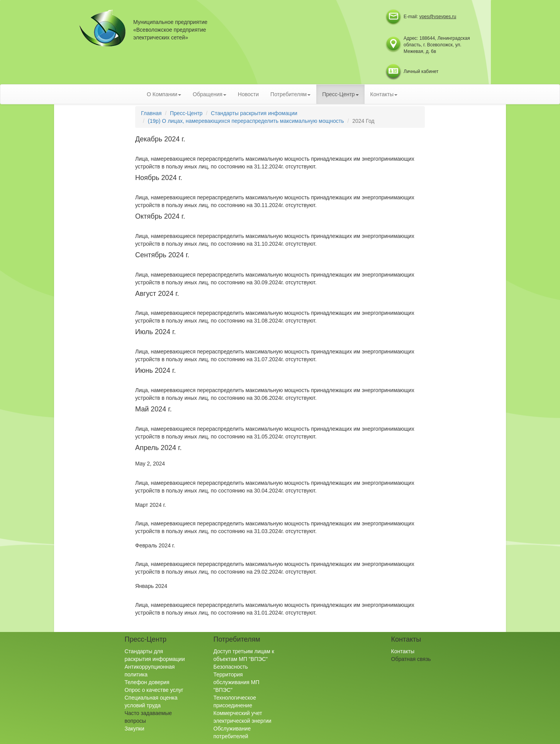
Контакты (403, 651)
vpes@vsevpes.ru (438, 17)
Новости (248, 94)
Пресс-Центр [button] (340, 94)
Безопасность (231, 667)
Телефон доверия (147, 682)
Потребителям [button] (290, 94)
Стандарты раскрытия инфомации (254, 113)
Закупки (135, 729)
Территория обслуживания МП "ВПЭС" (237, 682)
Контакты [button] (384, 94)
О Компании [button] (164, 94)
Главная (151, 113)
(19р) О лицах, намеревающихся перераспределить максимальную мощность (246, 121)
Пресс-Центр (186, 113)
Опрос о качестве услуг (154, 690)
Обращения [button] (210, 94)
